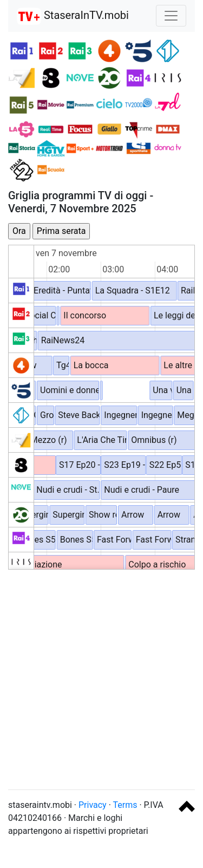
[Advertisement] (101, 679)
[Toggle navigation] (171, 16)
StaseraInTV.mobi (73, 16)
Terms (125, 805)
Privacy (93, 805)
